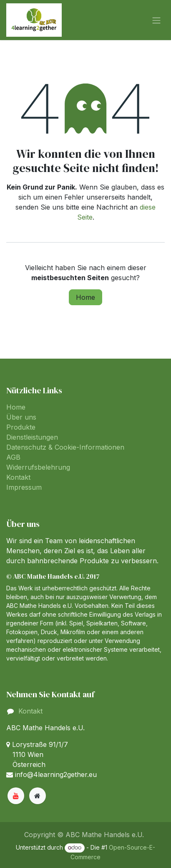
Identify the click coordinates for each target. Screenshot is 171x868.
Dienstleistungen (32, 437)
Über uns (21, 417)
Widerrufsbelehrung (38, 467)
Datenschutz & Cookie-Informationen (65, 447)
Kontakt (18, 477)
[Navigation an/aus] (156, 20)
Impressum (24, 487)
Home (85, 297)
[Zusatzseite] (38, 796)
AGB (13, 457)
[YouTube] (16, 796)
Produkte (21, 427)
